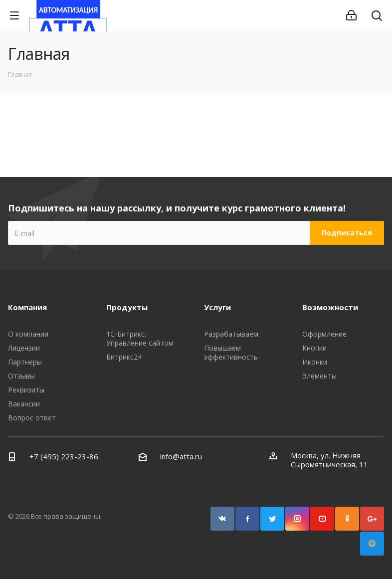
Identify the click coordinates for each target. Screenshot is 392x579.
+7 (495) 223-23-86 (64, 456)
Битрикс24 (124, 357)
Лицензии (24, 348)
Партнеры (25, 362)
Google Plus (372, 519)
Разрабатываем (231, 334)
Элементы (319, 376)
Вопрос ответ (32, 418)
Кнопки (314, 348)
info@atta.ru (181, 456)
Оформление (324, 334)
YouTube (322, 519)
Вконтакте (222, 519)
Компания (27, 307)
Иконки (315, 362)
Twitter (272, 519)
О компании (28, 334)
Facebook (247, 519)
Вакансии (24, 404)
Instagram (297, 519)
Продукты (127, 307)
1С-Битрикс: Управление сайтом (140, 338)
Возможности (330, 307)
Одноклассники (347, 519)
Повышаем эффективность (231, 352)
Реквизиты (26, 390)
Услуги (217, 307)
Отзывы (21, 376)
